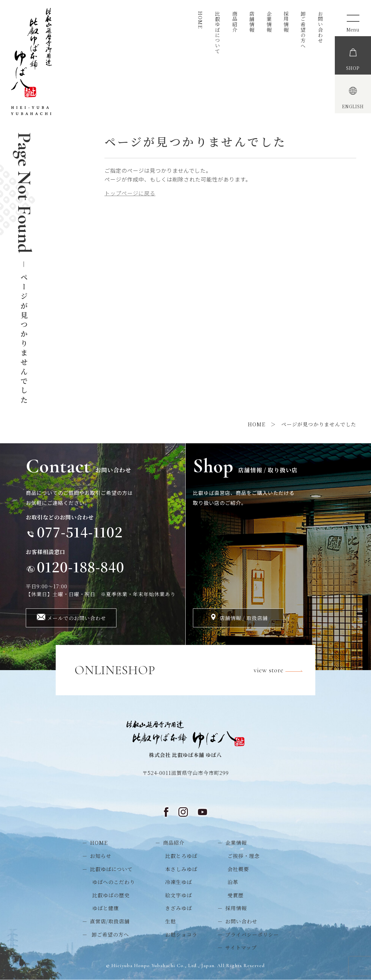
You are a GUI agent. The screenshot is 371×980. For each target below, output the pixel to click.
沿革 (233, 882)
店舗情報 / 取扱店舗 (244, 618)
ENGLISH (353, 106)
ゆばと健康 (106, 908)
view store (282, 671)
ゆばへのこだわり (114, 882)
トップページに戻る (130, 193)
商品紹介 (235, 22)
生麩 (171, 921)
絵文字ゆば (179, 895)
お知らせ (101, 856)
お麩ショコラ (181, 935)
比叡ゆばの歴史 (111, 895)
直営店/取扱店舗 (110, 921)
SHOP (353, 68)
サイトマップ (241, 947)
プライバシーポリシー (252, 935)
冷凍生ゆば (179, 882)
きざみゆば (179, 908)
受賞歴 (236, 895)
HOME (200, 20)
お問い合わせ (320, 27)
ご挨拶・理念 (244, 856)
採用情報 (286, 22)
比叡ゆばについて (218, 32)
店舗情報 (252, 22)
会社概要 (238, 869)
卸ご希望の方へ (303, 30)
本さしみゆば (181, 869)
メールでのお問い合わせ (77, 618)
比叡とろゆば (181, 856)
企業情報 (269, 22)
